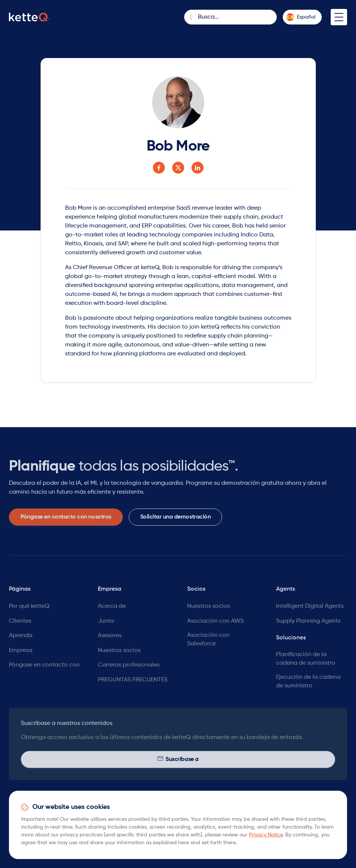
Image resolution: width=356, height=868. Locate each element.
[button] (302, 17)
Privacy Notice (266, 835)
